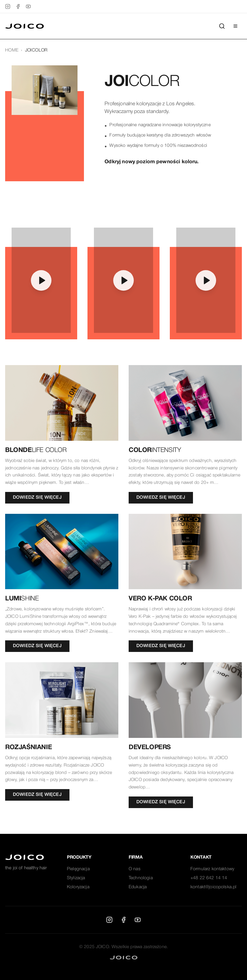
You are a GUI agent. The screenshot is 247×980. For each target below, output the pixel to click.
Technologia (141, 878)
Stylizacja (76, 878)
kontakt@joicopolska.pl (213, 887)
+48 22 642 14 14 (209, 878)
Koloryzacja (78, 887)
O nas (135, 869)
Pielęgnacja (78, 869)
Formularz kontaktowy (212, 869)
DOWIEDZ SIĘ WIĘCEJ (37, 498)
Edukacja (138, 887)
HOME (12, 50)
